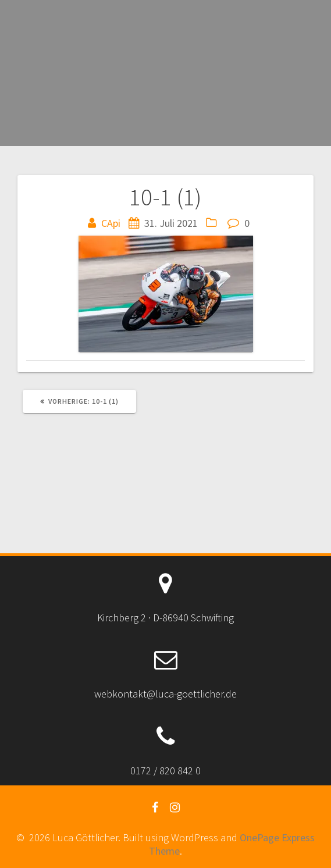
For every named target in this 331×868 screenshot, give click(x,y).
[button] (166, 294)
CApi (111, 223)
